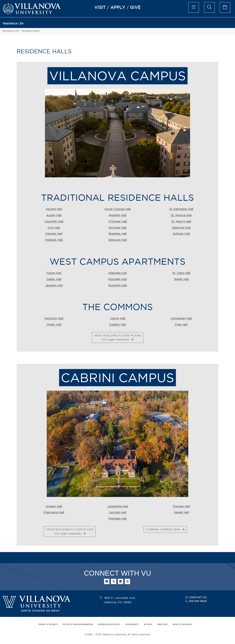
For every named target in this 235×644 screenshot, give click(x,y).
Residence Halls (31, 31)
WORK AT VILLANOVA (182, 624)
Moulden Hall (117, 279)
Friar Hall (181, 325)
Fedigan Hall (54, 240)
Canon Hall (118, 318)
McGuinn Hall (54, 318)
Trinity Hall (54, 325)
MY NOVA (148, 624)
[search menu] (209, 7)
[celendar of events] (225, 7)
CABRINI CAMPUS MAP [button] (165, 529)
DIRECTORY (162, 624)
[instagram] (127, 581)
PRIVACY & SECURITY (48, 624)
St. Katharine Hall (181, 209)
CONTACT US (198, 597)
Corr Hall (54, 228)
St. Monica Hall (181, 215)
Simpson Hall (117, 240)
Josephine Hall (117, 506)
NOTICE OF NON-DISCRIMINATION (78, 624)
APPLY (118, 7)
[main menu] (194, 7)
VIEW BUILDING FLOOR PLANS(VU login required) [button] (117, 337)
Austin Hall (54, 215)
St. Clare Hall (181, 273)
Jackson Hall (54, 285)
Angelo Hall (54, 506)
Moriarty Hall (117, 215)
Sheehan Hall (118, 234)
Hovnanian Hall (181, 318)
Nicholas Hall (117, 519)
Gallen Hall (54, 279)
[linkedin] (121, 581)
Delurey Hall (54, 234)
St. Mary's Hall (181, 221)
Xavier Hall (181, 512)
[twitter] (114, 581)
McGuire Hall (118, 228)
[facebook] (107, 581)
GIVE (135, 7)
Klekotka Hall (117, 273)
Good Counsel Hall (118, 209)
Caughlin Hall (54, 221)
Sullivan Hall (181, 234)
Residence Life (13, 23)
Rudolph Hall (117, 285)
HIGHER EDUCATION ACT (109, 624)
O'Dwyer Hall (118, 221)
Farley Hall (54, 273)
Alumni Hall (54, 209)
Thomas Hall (181, 506)
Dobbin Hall (118, 325)
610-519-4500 (198, 601)
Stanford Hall (181, 228)
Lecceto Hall (117, 512)
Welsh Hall (181, 279)
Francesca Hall (54, 512)
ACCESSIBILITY (132, 624)
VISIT (100, 7)
